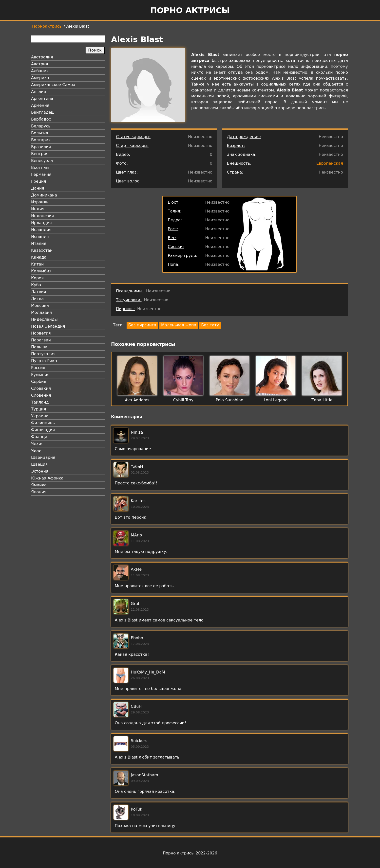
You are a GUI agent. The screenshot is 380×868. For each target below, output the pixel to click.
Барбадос (41, 119)
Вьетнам (40, 168)
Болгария (41, 140)
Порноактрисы (47, 26)
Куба (36, 285)
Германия (41, 174)
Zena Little (322, 400)
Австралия (42, 57)
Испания (40, 237)
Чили (36, 451)
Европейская (330, 163)
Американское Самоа (53, 85)
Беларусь (41, 126)
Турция (38, 409)
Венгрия (40, 154)
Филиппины (43, 423)
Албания (40, 71)
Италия (39, 243)
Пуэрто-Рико (44, 361)
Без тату (210, 325)
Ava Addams (137, 400)
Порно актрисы (190, 10)
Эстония (40, 471)
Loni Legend (276, 400)
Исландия (41, 230)
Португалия (43, 354)
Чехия (37, 444)
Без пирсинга (142, 325)
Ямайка (39, 485)
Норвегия (41, 333)
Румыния (40, 375)
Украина (40, 416)
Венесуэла (42, 161)
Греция (39, 181)
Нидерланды (44, 319)
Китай (37, 264)
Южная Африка (47, 478)
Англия (38, 92)
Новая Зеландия (48, 326)
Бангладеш (43, 112)
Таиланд (40, 402)
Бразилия (41, 147)
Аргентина (42, 98)
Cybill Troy (183, 400)
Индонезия (42, 216)
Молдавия (41, 312)
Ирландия (41, 223)
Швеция (39, 464)
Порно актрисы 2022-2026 (190, 853)
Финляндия (43, 430)
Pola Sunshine (229, 400)
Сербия (39, 381)
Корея (37, 278)
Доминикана (44, 195)
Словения (41, 395)
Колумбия (41, 271)
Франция (40, 437)
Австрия (40, 64)
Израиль (40, 202)
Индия (38, 209)
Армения (40, 105)
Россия (38, 368)
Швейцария (43, 457)
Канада (39, 257)
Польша (39, 347)
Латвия (39, 292)
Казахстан (42, 250)
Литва (37, 299)
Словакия (41, 388)
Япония (39, 492)
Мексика (40, 306)
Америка (40, 78)
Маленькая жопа (179, 325)
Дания (38, 188)
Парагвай (41, 340)
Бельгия (40, 133)
